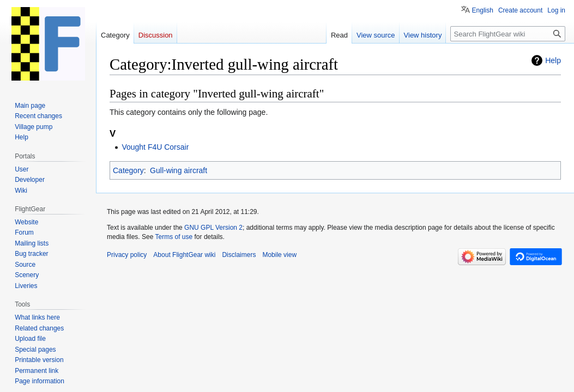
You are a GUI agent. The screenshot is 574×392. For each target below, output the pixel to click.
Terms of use (174, 237)
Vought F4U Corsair (155, 147)
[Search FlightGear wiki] (508, 34)
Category (128, 170)
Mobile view (279, 255)
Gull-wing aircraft (179, 170)
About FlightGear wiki (184, 255)
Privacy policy (127, 255)
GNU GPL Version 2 (213, 228)
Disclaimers (239, 255)
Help (553, 60)
